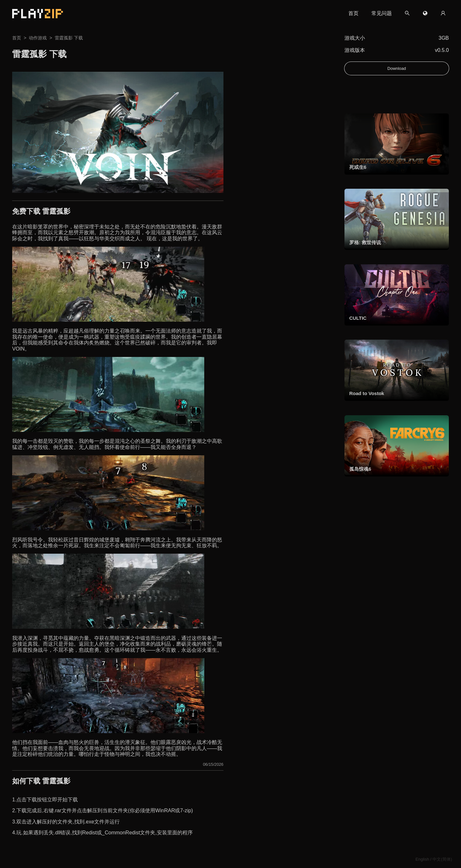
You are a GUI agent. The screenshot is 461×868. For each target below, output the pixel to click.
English (422, 859)
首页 (353, 13)
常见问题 (382, 13)
